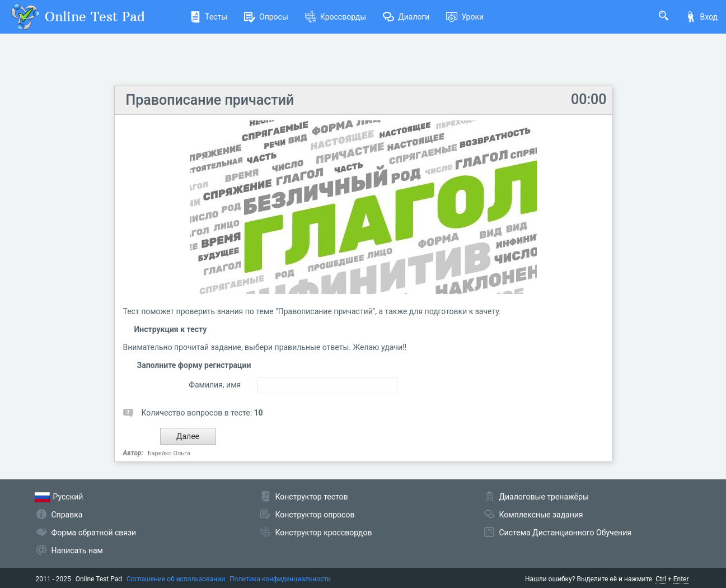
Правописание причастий (210, 100)
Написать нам (77, 550)
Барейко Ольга (169, 453)
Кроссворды (336, 17)
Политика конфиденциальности (280, 579)
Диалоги (406, 17)
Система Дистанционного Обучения (565, 533)
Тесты (209, 17)
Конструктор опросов (315, 515)
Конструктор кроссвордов (324, 533)
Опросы (266, 17)
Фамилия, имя (215, 385)
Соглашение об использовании (176, 579)
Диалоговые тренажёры (544, 497)
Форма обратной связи (94, 533)
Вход (701, 17)
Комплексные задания (541, 515)
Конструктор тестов (312, 497)
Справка (67, 515)
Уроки (465, 17)
